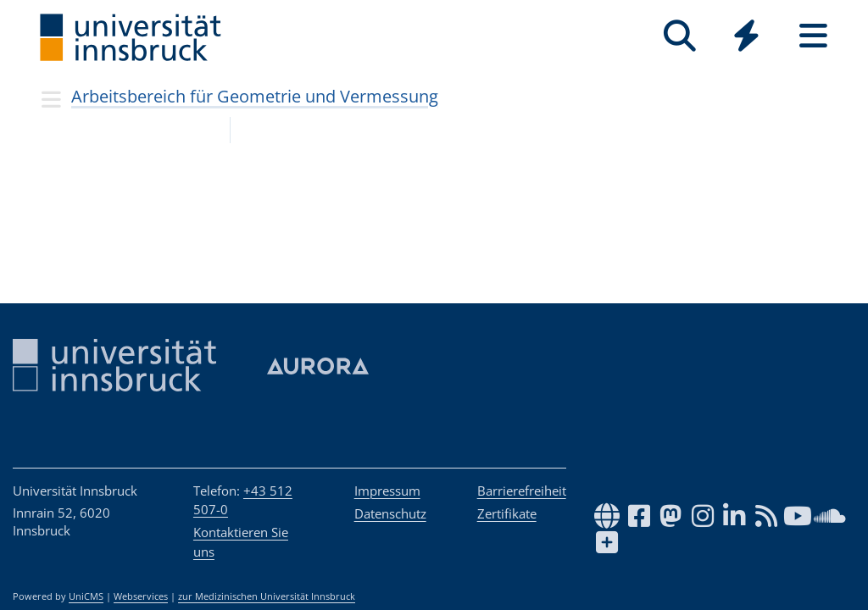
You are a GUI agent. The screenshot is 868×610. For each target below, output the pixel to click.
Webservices (141, 596)
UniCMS (86, 596)
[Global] (746, 38)
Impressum (387, 491)
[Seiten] (813, 36)
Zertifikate (507, 513)
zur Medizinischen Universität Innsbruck (267, 596)
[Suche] (679, 36)
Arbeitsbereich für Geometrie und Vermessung (255, 96)
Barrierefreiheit (522, 491)
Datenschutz (390, 513)
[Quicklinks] (746, 36)
